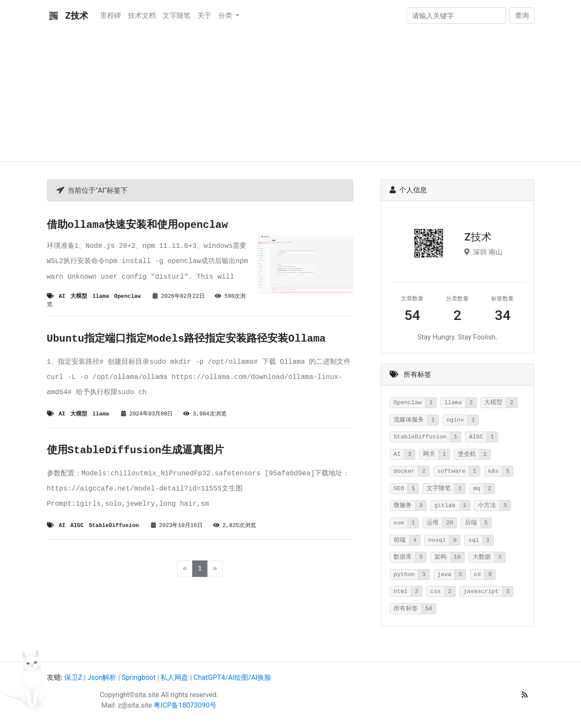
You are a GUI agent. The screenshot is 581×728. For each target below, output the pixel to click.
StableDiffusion (114, 525)
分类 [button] (226, 15)
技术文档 (142, 15)
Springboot (138, 677)
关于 (204, 15)
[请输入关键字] (456, 16)
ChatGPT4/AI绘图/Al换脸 (232, 677)
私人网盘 (174, 677)
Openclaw (127, 296)
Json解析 (102, 677)
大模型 (79, 296)
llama (101, 296)
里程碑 (111, 15)
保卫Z (73, 677)
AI (62, 296)
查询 (522, 15)
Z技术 (67, 16)
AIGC (77, 525)
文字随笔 (177, 15)
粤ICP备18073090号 (185, 705)
